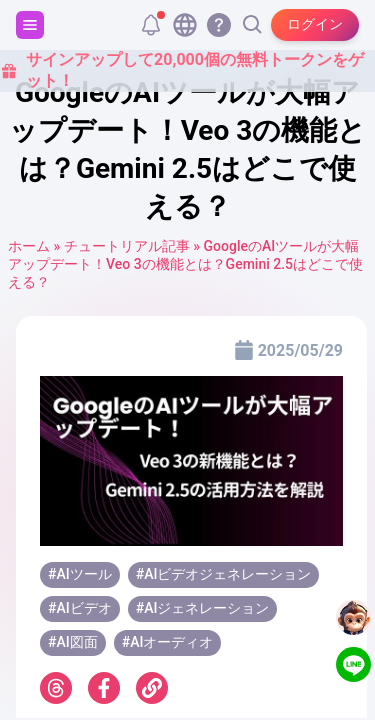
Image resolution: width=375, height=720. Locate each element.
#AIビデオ (80, 608)
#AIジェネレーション (203, 608)
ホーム (29, 246)
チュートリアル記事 (127, 246)
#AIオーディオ (168, 642)
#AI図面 (73, 642)
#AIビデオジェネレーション (224, 574)
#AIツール (80, 574)
